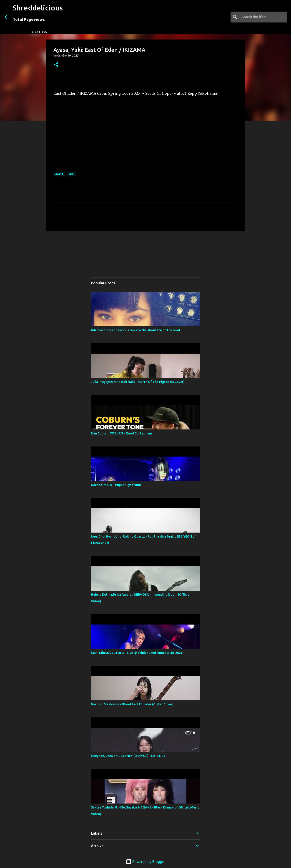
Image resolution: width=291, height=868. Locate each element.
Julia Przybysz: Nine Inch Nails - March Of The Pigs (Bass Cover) (138, 382)
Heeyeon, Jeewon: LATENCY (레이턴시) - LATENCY (128, 756)
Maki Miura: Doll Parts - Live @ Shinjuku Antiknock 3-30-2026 (137, 653)
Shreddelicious (38, 8)
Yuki (71, 174)
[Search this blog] (263, 17)
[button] (56, 65)
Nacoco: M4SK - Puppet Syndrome (116, 485)
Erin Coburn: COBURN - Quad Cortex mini (121, 433)
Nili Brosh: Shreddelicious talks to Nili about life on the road (135, 330)
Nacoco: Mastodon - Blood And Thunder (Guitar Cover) (132, 704)
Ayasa (59, 174)
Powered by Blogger (145, 862)
